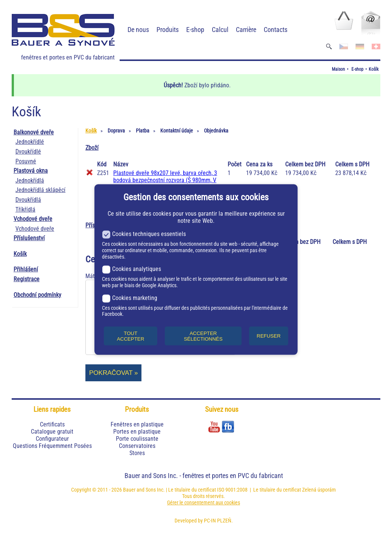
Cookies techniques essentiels (144, 234)
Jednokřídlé (30, 142)
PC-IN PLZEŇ (218, 521)
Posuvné (26, 161)
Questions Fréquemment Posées (52, 446)
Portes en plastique (137, 432)
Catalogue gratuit (52, 432)
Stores (137, 453)
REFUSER (269, 336)
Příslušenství (29, 238)
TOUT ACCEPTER (131, 336)
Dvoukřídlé (28, 151)
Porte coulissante (137, 439)
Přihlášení (26, 269)
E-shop (195, 30)
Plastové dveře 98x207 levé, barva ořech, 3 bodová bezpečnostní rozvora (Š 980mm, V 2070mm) (165, 180)
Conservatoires (137, 446)
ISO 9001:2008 (232, 490)
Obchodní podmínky (37, 295)
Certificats (52, 424)
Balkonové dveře (34, 132)
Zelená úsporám (319, 490)
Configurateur (52, 439)
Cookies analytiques (131, 269)
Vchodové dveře (33, 219)
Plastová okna (31, 171)
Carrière (246, 30)
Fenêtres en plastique (137, 424)
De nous (138, 30)
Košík (374, 69)
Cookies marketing (130, 298)
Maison (338, 69)
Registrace (27, 279)
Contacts (276, 30)
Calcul (220, 30)
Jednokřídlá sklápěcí (40, 190)
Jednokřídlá (30, 180)
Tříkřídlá (25, 209)
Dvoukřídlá (28, 200)
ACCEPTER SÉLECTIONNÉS (203, 336)
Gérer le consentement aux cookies (204, 502)
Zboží (92, 148)
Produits (168, 30)
